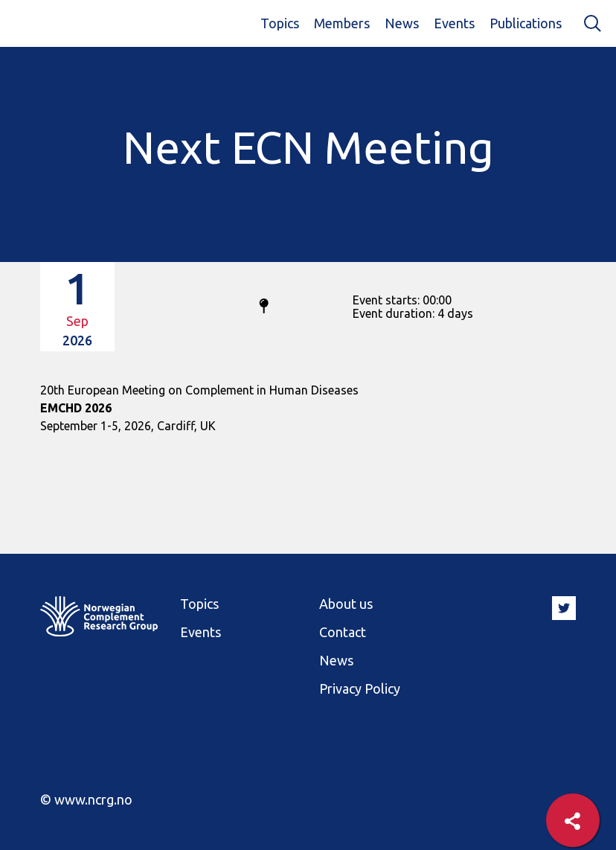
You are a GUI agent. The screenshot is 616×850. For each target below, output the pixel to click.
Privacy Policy (360, 688)
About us (346, 604)
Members (342, 23)
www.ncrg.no (93, 799)
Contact (343, 632)
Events (454, 23)
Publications (526, 23)
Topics (280, 23)
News (402, 23)
